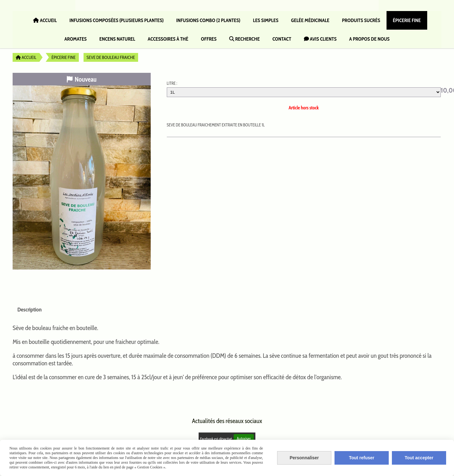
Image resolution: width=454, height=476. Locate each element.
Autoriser (244, 438)
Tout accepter (419, 458)
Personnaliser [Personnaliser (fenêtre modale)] (304, 458)
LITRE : (172, 83)
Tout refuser (362, 458)
